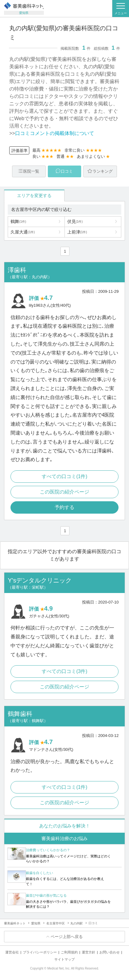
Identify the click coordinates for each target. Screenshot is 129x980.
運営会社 (12, 952)
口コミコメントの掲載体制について (55, 133)
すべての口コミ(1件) (64, 476)
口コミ (67, 171)
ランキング (103, 171)
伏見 (75, 221)
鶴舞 (18, 221)
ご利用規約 (69, 952)
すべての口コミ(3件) (64, 671)
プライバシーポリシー (40, 952)
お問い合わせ (110, 952)
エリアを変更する (34, 196)
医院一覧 (31, 171)
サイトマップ (64, 959)
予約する (64, 507)
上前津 (77, 232)
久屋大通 (23, 232)
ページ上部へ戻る (67, 937)
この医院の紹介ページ (64, 492)
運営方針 (89, 952)
